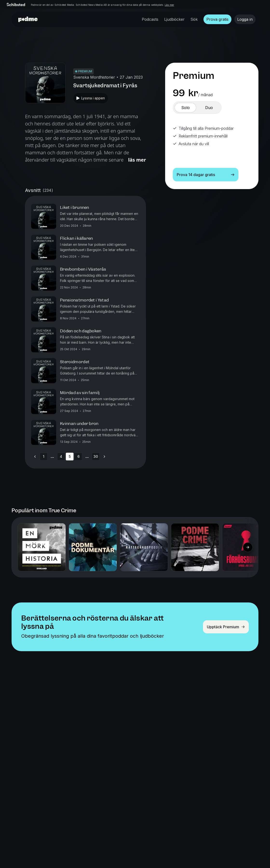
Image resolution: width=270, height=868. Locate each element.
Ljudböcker (174, 19)
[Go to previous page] (35, 457)
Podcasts (150, 19)
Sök (194, 19)
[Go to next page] (104, 457)
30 (96, 456)
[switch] (185, 108)
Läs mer (169, 5)
